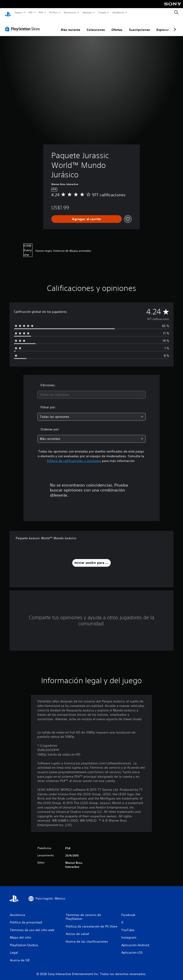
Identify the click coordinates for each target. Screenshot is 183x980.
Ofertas (117, 25)
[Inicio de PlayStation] (8, 13)
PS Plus (53, 12)
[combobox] (91, 390)
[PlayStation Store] (23, 25)
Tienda (102, 12)
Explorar (163, 25)
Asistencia (118, 12)
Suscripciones (139, 25)
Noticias (87, 12)
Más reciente (70, 25)
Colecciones (96, 25)
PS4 (41, 12)
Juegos (18, 12)
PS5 (31, 12)
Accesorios (70, 12)
